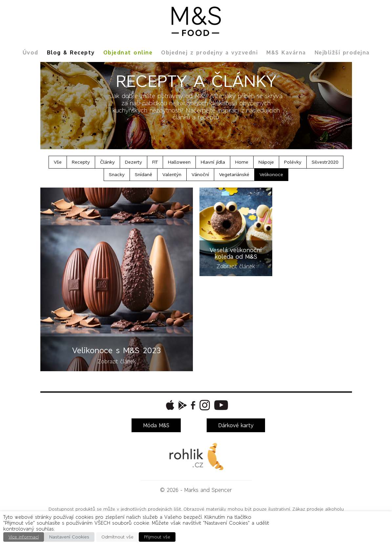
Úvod (31, 52)
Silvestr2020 (325, 162)
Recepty (81, 162)
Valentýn (172, 174)
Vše (58, 162)
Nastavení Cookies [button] (69, 537)
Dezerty (134, 162)
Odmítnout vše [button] (117, 537)
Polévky (293, 162)
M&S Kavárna (286, 52)
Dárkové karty (236, 425)
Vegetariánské (234, 174)
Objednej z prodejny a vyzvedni (209, 52)
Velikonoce (271, 174)
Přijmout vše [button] (157, 537)
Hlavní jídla (213, 162)
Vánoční (200, 174)
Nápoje (266, 162)
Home (242, 162)
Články (107, 162)
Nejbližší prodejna (342, 52)
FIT (155, 162)
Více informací (24, 537)
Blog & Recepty (71, 52)
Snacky (117, 174)
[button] (169, 405)
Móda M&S (156, 425)
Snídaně (144, 174)
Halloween (179, 162)
